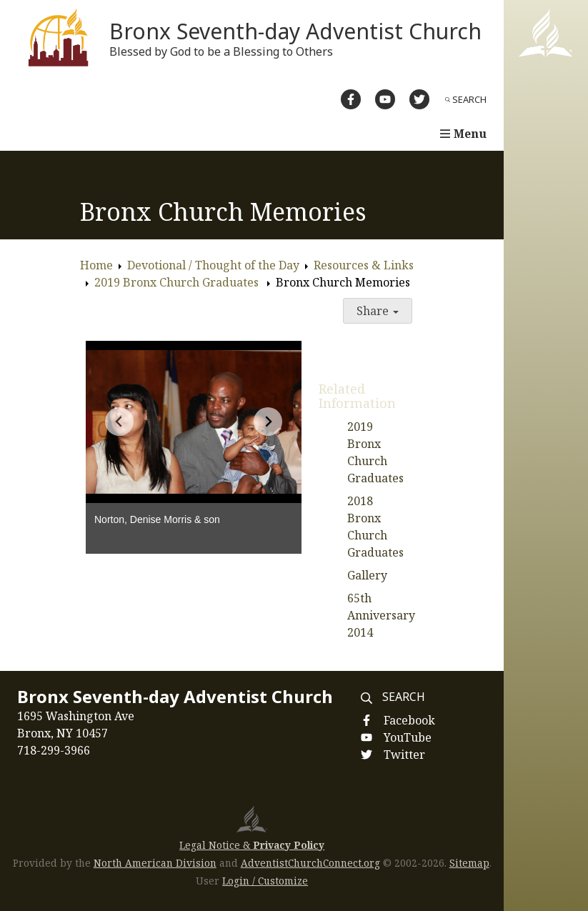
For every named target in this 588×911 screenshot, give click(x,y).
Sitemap (469, 863)
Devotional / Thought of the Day (213, 265)
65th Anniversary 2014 (381, 615)
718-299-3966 (54, 750)
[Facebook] (351, 99)
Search (466, 99)
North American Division (155, 863)
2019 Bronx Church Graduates (178, 282)
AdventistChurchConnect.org (310, 863)
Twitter (404, 755)
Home (96, 265)
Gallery (367, 575)
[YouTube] (385, 99)
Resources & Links (364, 265)
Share (378, 311)
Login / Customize (265, 881)
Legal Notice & (252, 845)
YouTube (408, 737)
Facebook (409, 720)
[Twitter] (419, 99)
